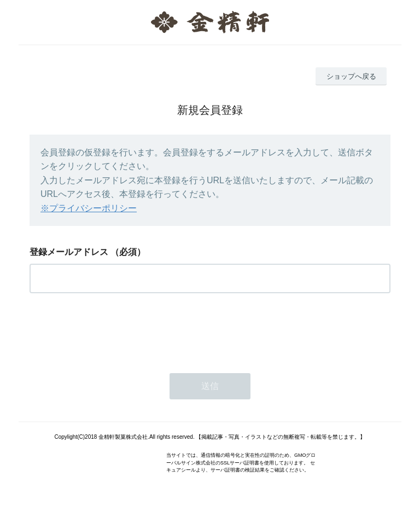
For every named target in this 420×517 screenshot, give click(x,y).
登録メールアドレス (69, 252)
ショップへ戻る (351, 76)
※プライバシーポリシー (89, 208)
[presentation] (113, 330)
